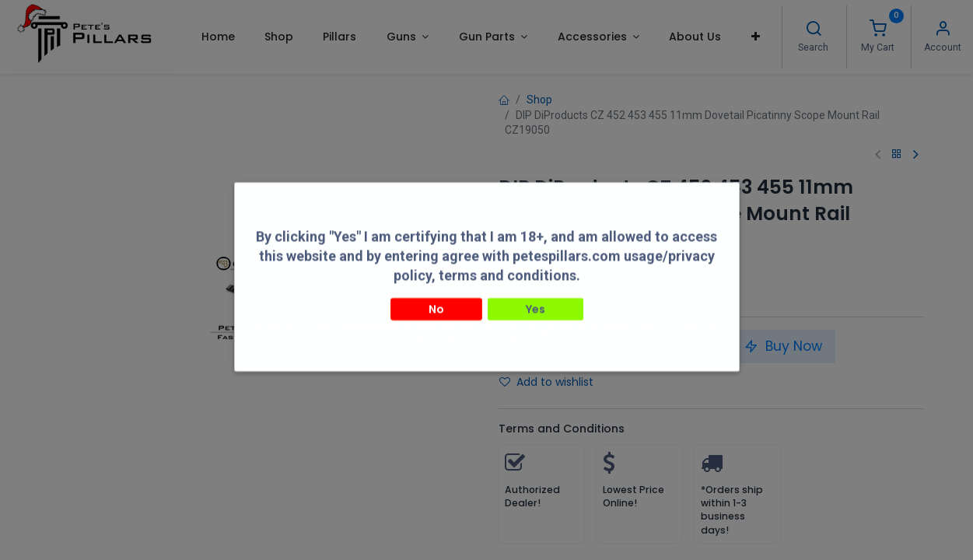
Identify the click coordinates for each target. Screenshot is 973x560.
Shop (539, 100)
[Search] (814, 30)
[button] (756, 37)
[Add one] (574, 347)
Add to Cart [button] (661, 346)
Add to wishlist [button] (546, 382)
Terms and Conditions (562, 429)
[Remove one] (516, 347)
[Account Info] (943, 30)
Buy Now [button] (783, 346)
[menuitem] (217, 37)
